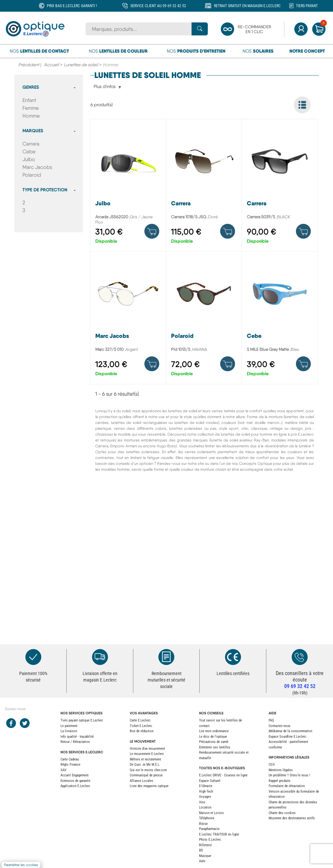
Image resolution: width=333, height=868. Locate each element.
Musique (205, 856)
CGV (272, 765)
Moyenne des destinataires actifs (292, 818)
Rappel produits (280, 781)
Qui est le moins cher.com (148, 770)
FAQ (271, 720)
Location (205, 807)
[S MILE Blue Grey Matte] (280, 319)
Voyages (205, 797)
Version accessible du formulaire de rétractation (294, 794)
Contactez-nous (280, 726)
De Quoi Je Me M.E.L (145, 765)
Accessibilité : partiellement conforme (288, 745)
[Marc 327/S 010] (128, 319)
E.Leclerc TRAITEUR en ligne (219, 834)
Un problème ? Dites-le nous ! (289, 775)
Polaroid (32, 175)
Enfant (29, 100)
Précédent (29, 65)
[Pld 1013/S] (204, 319)
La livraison (69, 731)
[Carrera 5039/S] (280, 187)
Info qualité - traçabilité (77, 737)
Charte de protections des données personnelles (293, 805)
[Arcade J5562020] (128, 187)
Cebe (29, 152)
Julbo (29, 159)
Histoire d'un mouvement (147, 749)
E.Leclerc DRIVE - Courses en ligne (223, 775)
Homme (31, 116)
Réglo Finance (70, 765)
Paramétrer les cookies (21, 865)
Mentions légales (281, 770)
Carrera (31, 144)
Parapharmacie (209, 829)
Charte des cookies (282, 813)
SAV (63, 770)
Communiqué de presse (146, 775)
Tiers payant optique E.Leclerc (82, 720)
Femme (31, 108)
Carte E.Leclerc (140, 720)
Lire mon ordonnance (214, 731)
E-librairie (206, 786)
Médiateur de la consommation (290, 731)
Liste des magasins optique (149, 786)
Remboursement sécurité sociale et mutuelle (224, 755)
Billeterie (205, 845)
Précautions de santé (214, 742)
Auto (202, 861)
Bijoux (203, 824)
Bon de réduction (142, 731)
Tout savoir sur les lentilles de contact (220, 723)
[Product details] (152, 231)
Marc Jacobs (37, 167)
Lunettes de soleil (81, 65)
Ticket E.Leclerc (141, 726)
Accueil (51, 65)
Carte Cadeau (70, 759)
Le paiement (69, 726)
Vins (202, 802)
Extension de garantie (75, 781)
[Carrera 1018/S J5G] (204, 187)
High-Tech (206, 791)
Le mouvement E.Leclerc (147, 754)
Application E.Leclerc (75, 786)
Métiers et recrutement (145, 759)
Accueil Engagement (74, 775)
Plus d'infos (105, 87)
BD (201, 850)
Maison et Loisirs (211, 813)
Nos (39, 51)
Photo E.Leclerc (210, 840)
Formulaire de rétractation (287, 786)
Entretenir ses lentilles (215, 747)
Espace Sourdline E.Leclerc (287, 737)
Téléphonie (207, 818)
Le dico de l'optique (213, 737)
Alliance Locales (141, 781)
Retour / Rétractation (75, 742)
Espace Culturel (210, 781)
